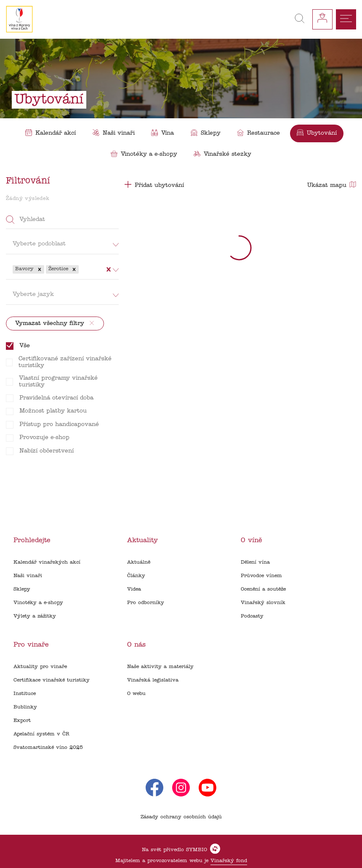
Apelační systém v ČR (41, 734)
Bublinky (25, 707)
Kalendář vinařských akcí (47, 562)
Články (136, 576)
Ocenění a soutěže (263, 589)
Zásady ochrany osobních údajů (181, 817)
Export (22, 721)
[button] (40, 269)
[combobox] (81, 269)
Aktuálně (139, 562)
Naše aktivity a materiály (160, 667)
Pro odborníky (146, 603)
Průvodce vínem (261, 576)
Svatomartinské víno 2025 (48, 748)
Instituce (25, 694)
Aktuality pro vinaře (40, 667)
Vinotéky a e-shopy (38, 603)
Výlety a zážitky (35, 616)
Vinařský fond (229, 861)
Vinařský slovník (263, 603)
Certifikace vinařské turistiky (52, 680)
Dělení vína (255, 562)
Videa (134, 589)
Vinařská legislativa (153, 680)
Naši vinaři (28, 576)
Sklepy (22, 589)
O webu (136, 694)
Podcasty (252, 616)
